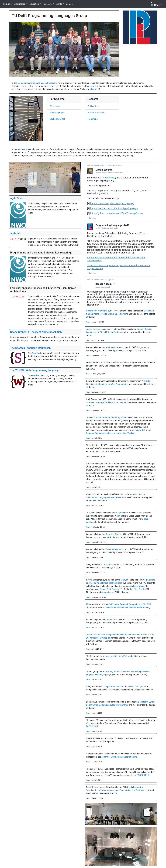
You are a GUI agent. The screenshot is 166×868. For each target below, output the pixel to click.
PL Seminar (93, 119)
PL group (120, 513)
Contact (70, 4)
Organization (20, 4)
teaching (22, 149)
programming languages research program (37, 83)
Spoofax (36, 353)
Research (47, 4)
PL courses (55, 106)
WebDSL (36, 375)
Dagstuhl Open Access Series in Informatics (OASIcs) (111, 433)
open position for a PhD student (120, 656)
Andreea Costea (114, 347)
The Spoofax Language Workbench (30, 348)
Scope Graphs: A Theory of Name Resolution (36, 332)
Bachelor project (57, 119)
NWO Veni (135, 687)
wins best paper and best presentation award (122, 635)
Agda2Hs (16, 233)
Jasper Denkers (93, 329)
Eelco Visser (139, 586)
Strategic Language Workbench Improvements (107, 402)
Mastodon (95, 89)
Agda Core (16, 198)
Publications (93, 106)
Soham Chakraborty (115, 549)
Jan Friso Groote (137, 589)
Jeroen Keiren (108, 592)
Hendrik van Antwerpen (97, 311)
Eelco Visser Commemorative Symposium (109, 418)
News (88, 322)
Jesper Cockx (110, 564)
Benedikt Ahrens (114, 534)
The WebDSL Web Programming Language (35, 370)
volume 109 (140, 430)
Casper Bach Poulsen (109, 589)
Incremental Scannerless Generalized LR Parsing (128, 607)
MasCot (124, 580)
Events (59, 4)
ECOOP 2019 (92, 726)
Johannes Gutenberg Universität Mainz (119, 757)
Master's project (57, 113)
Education (34, 4)
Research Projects (96, 113)
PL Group (7, 4)
